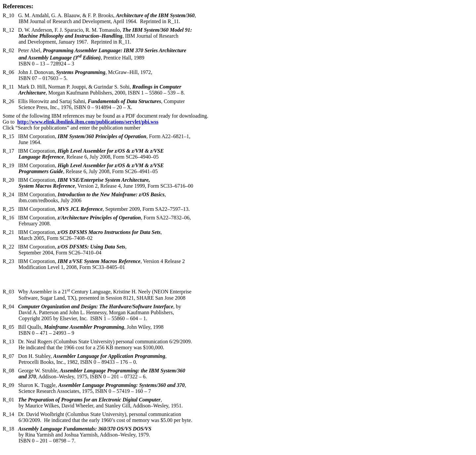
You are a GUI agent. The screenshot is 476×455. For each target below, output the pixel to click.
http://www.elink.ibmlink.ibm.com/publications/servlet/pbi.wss (88, 122)
